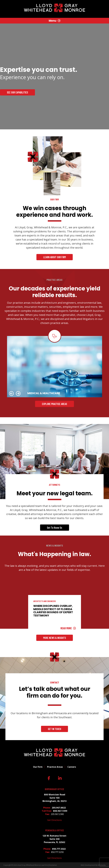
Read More (66, 628)
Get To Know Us (55, 528)
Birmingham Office (55, 789)
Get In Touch (55, 729)
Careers (72, 767)
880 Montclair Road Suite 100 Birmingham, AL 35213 (55, 798)
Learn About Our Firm (55, 257)
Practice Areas (55, 767)
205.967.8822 (59, 808)
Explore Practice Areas (55, 404)
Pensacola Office (55, 830)
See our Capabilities (17, 92)
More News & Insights (55, 638)
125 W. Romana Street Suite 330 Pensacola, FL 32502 (55, 839)
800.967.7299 (60, 811)
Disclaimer (53, 865)
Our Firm (38, 767)
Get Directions (55, 820)
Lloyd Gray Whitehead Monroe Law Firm (33, 865)
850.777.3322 (59, 849)
